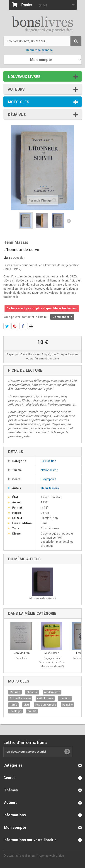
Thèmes (11, 790)
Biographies (49, 479)
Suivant (69, 221)
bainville (67, 705)
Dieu (26, 705)
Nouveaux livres (24, 77)
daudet (32, 711)
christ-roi (32, 692)
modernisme (52, 692)
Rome (13, 705)
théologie (15, 711)
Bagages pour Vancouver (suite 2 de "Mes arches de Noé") (52, 662)
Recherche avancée (39, 50)
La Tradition (49, 461)
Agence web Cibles (51, 856)
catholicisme (45, 698)
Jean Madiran (21, 653)
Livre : (8, 258)
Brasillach (21, 658)
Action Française (20, 698)
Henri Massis (50, 488)
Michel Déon (52, 653)
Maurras (15, 692)
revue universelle (46, 705)
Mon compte (15, 827)
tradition (65, 698)
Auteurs (16, 89)
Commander (62, 317)
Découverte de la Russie (43, 599)
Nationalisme (49, 470)
